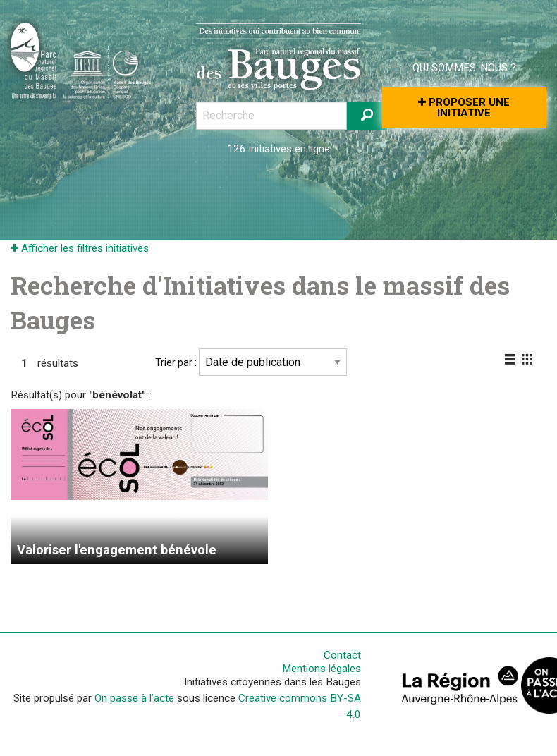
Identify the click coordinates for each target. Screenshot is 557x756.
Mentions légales (322, 669)
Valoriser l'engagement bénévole (117, 550)
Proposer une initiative (464, 108)
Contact (342, 655)
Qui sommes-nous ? (464, 68)
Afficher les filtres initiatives (80, 248)
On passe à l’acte (134, 698)
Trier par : (251, 362)
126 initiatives (259, 149)
